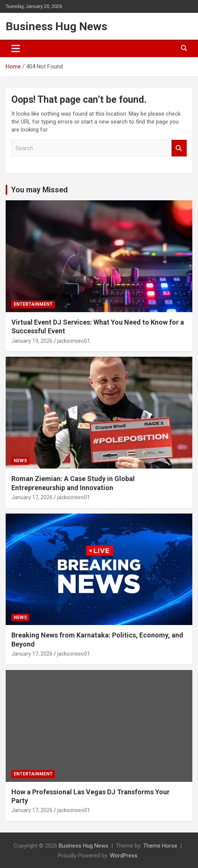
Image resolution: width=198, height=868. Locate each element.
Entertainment (33, 304)
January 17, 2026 (32, 497)
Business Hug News (56, 26)
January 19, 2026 (32, 341)
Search (179, 148)
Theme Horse (160, 846)
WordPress (124, 856)
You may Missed (39, 190)
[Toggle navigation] (16, 48)
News (20, 461)
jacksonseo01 (74, 341)
